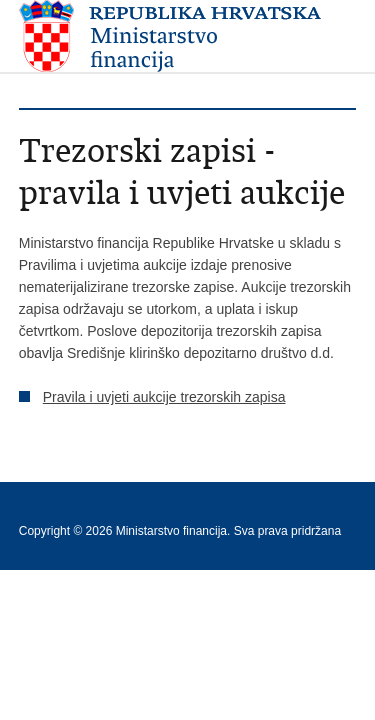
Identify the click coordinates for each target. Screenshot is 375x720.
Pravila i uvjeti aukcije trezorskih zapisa (164, 397)
